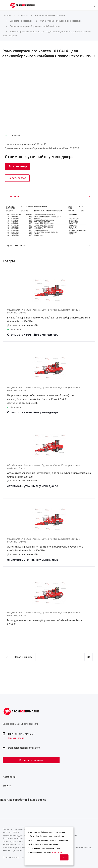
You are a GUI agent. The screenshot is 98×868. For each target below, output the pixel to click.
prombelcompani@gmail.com (24, 748)
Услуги (7, 786)
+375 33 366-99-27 (20, 734)
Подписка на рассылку (31, 760)
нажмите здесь (58, 852)
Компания (9, 777)
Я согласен (66, 857)
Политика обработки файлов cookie (23, 800)
